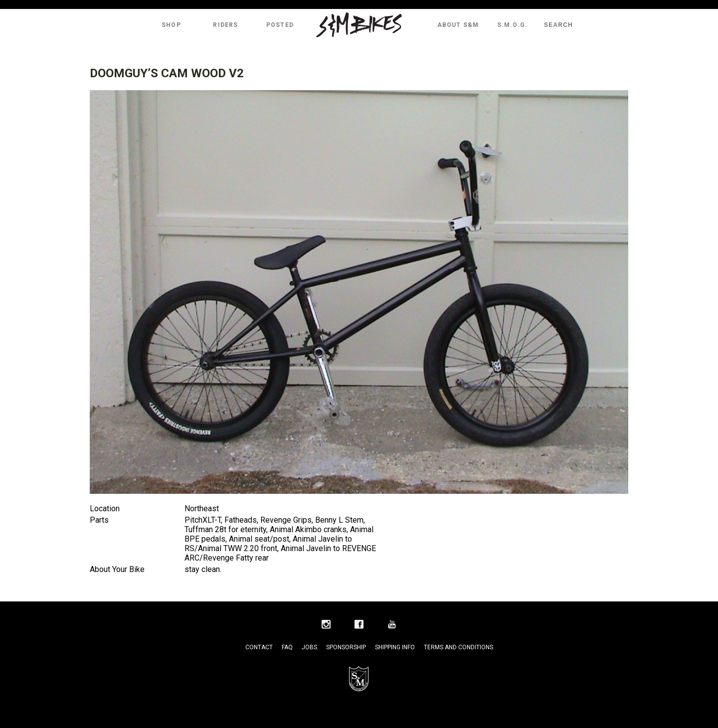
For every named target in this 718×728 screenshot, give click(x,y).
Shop (171, 25)
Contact (259, 647)
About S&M (458, 25)
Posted (280, 25)
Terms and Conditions (458, 647)
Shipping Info (395, 647)
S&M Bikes (359, 25)
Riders (225, 25)
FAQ (287, 647)
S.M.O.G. (513, 25)
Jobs (309, 647)
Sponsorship (346, 647)
